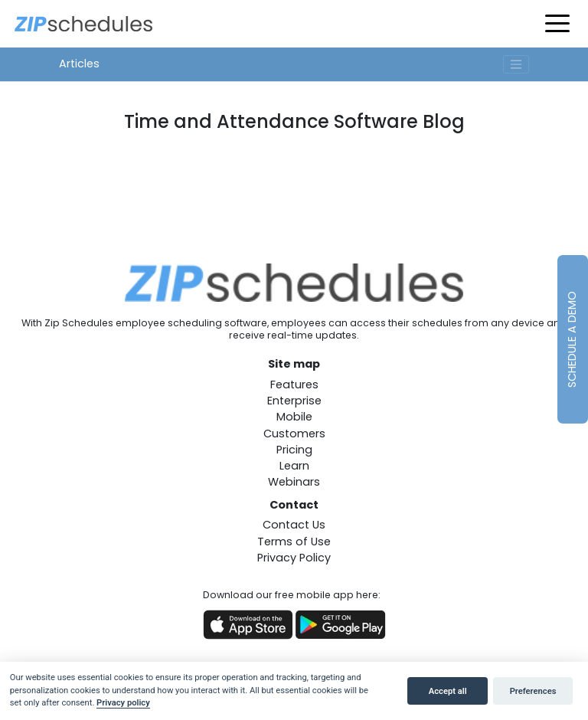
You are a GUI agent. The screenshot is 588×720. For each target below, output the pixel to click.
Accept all (448, 691)
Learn (294, 466)
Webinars (294, 482)
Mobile (294, 417)
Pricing (294, 450)
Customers (294, 434)
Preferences (533, 691)
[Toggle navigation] (516, 65)
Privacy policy (123, 703)
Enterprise (294, 401)
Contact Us (294, 525)
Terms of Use (294, 542)
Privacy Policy (294, 558)
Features (294, 385)
